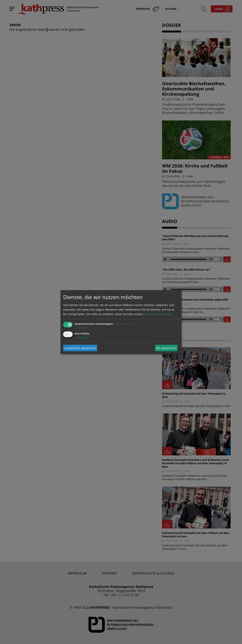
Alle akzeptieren (166, 348)
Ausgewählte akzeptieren (80, 348)
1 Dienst (81, 328)
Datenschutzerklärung (158, 314)
